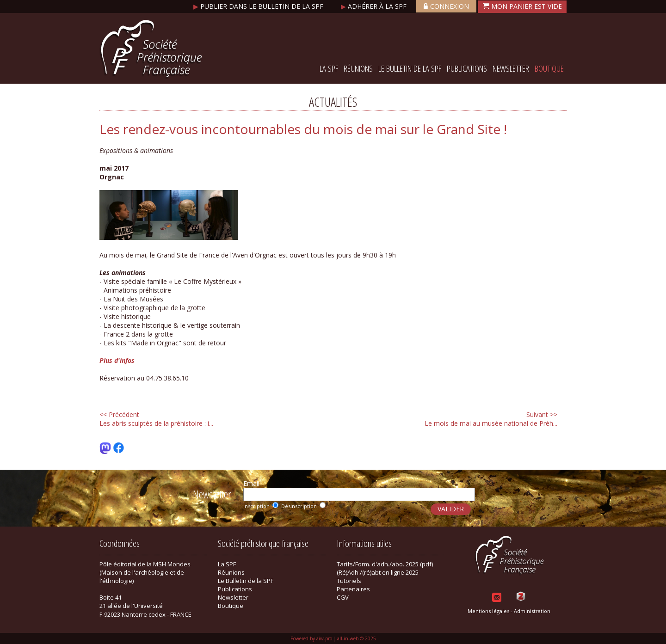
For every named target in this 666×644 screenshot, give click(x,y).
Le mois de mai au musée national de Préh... (491, 419)
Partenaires (353, 589)
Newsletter (511, 68)
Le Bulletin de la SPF (410, 68)
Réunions (358, 68)
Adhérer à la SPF (375, 6)
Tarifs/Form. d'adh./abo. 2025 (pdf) (385, 564)
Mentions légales (488, 611)
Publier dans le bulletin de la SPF (259, 6)
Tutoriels (349, 581)
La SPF (329, 68)
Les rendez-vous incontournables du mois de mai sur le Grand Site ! (303, 129)
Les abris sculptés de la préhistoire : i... (156, 419)
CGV (343, 597)
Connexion (446, 6)
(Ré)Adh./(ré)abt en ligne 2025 (378, 572)
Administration (532, 611)
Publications (467, 68)
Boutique (549, 68)
